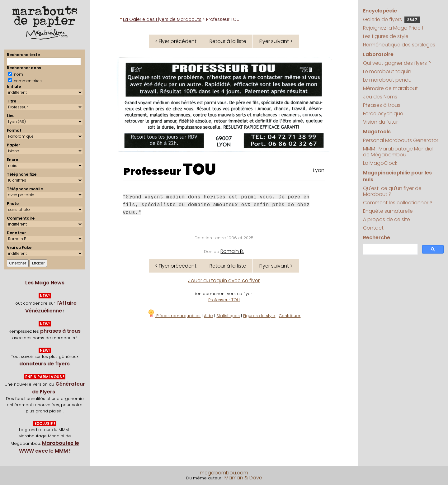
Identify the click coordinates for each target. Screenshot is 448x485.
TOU (199, 169)
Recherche (377, 238)
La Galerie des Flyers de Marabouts (162, 19)
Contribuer (290, 316)
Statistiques (228, 316)
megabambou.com (224, 473)
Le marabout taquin (387, 71)
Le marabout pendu (387, 80)
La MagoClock (380, 163)
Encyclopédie (380, 11)
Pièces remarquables (174, 316)
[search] (390, 249)
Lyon (319, 170)
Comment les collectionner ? (398, 203)
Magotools (377, 132)
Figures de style (259, 316)
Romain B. (232, 251)
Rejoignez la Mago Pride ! (393, 28)
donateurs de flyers (45, 364)
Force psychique (383, 114)
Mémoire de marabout (390, 88)
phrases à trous (60, 331)
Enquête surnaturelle (388, 211)
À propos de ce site (387, 219)
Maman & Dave (243, 478)
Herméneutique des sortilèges (399, 45)
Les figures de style (386, 36)
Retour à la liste (228, 41)
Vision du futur (380, 122)
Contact (373, 228)
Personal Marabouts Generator (401, 140)
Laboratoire (378, 54)
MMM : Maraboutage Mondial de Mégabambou (398, 152)
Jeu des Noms (380, 97)
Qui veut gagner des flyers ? (397, 63)
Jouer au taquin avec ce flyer (224, 281)
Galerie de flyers (391, 19)
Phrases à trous (382, 105)
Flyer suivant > (276, 41)
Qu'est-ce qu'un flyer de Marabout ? (392, 191)
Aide (208, 316)
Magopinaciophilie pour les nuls (397, 176)
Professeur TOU (224, 300)
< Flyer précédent (176, 41)
